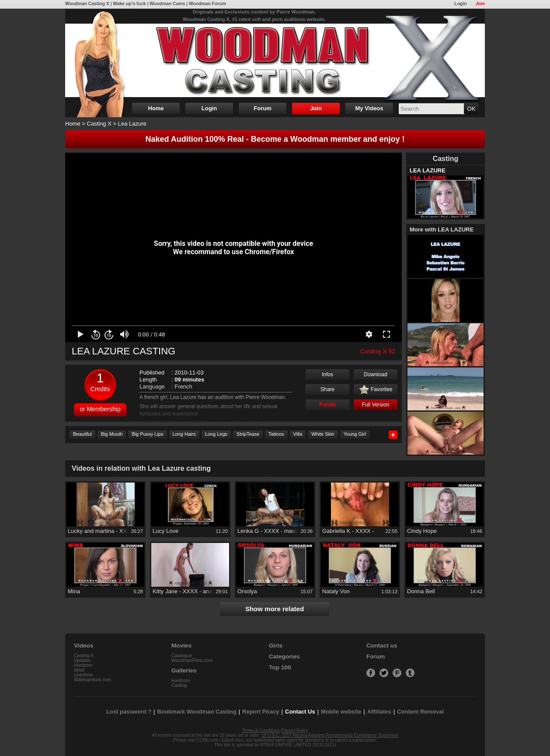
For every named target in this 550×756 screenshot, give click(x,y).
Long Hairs (184, 434)
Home (156, 108)
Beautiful (82, 434)
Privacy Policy (295, 730)
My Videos (369, 108)
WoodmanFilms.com (192, 660)
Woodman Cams (167, 4)
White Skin (323, 434)
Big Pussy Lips (147, 434)
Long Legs (216, 434)
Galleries (184, 670)
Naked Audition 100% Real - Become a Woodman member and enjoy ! (275, 139)
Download (375, 374)
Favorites (376, 390)
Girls (276, 646)
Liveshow (83, 675)
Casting (179, 685)
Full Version (376, 405)
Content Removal (420, 712)
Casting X (99, 124)
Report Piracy (261, 712)
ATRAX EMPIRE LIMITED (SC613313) (298, 745)
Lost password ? (129, 712)
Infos (327, 374)
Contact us (382, 646)
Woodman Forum (207, 4)
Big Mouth (112, 434)
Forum (262, 108)
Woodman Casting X (87, 4)
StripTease (248, 434)
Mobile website (341, 712)
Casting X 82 (378, 351)
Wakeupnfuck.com (92, 680)
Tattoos (276, 434)
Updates (82, 660)
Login (460, 4)
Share (327, 389)
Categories (284, 656)
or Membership (100, 409)
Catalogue (182, 656)
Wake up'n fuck (129, 4)
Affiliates (379, 712)
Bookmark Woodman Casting (197, 712)
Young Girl (355, 434)
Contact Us (300, 712)
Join (480, 4)
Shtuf (79, 670)
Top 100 (280, 667)
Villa (298, 434)
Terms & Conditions (261, 730)
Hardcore (83, 665)
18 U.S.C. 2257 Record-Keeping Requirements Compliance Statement (330, 735)
